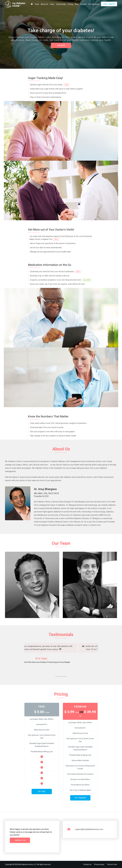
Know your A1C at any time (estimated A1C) (48, 93)
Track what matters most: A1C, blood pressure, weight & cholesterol (58, 423)
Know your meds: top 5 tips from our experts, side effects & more (57, 284)
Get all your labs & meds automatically (46, 248)
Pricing (70, 4)
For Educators (94, 4)
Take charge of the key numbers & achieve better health (53, 436)
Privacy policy (99, 864)
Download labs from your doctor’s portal (47, 427)
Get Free (42, 792)
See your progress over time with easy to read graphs (52, 432)
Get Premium (80, 798)
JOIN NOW (61, 45)
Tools (37, 4)
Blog (77, 4)
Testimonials (61, 4)
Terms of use (112, 864)
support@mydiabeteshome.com (89, 829)
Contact (83, 4)
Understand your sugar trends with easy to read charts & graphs (56, 89)
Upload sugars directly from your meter (50, 85)
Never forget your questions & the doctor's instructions (53, 243)
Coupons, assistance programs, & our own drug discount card (61, 280)
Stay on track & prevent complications (46, 97)
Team (52, 4)
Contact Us (20, 840)
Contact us (87, 864)
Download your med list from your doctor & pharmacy (56, 272)
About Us (44, 4)
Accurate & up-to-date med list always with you (50, 276)
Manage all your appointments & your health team (50, 252)
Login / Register (109, 4)
